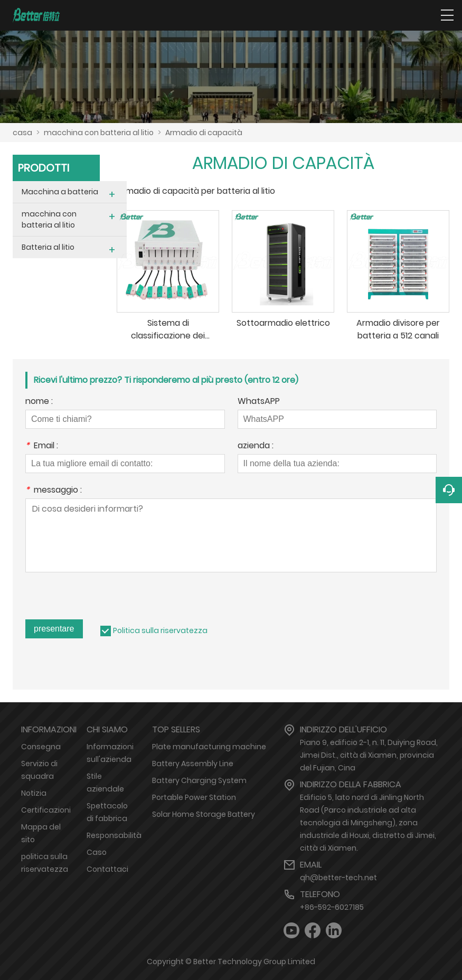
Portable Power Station (194, 797)
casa (22, 133)
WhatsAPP (259, 402)
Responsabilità (114, 835)
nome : (39, 402)
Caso (97, 852)
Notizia (34, 793)
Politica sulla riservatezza (160, 630)
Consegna (41, 747)
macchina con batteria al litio (99, 133)
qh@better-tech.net (338, 878)
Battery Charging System (199, 780)
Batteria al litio (48, 247)
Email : (42, 446)
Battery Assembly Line (193, 764)
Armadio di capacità (204, 133)
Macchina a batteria (60, 192)
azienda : (256, 446)
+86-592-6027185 (332, 907)
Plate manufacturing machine (209, 747)
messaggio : (54, 491)
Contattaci (107, 869)
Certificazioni (46, 810)
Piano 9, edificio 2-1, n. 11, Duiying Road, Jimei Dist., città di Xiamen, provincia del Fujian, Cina (369, 755)
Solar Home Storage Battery (204, 814)
